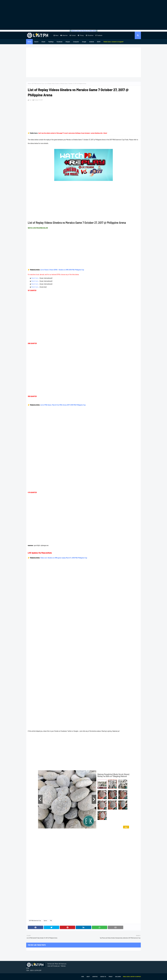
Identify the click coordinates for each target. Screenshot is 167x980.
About (56, 35)
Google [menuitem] (84, 42)
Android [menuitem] (92, 42)
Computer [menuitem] (76, 42)
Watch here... (35, 278)
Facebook (99, 35)
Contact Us (103, 977)
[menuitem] (114, 42)
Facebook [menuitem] (59, 42)
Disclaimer (90, 35)
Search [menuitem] (36, 42)
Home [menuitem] (29, 42)
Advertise (64, 35)
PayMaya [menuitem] (51, 42)
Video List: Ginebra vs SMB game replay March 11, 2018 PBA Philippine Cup (64, 558)
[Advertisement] (83, 15)
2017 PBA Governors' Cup (38, 83)
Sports (45, 920)
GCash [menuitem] (43, 42)
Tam (30, 100)
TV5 (51, 920)
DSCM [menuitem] (99, 42)
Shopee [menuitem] (68, 42)
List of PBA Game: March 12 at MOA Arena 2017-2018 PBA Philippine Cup (63, 405)
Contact (73, 35)
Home (29, 83)
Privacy (81, 35)
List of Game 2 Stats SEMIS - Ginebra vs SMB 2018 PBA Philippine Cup (62, 270)
